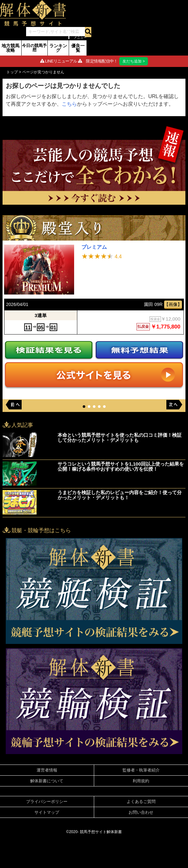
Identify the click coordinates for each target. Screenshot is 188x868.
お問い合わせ (141, 812)
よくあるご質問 (141, 802)
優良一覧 (78, 48)
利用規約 (141, 781)
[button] (84, 407)
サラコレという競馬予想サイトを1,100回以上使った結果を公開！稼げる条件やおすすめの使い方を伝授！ (121, 466)
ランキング (58, 48)
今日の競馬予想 (34, 48)
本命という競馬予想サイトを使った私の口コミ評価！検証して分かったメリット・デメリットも (120, 437)
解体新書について (47, 781)
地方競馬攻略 (10, 48)
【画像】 (173, 304)
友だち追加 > (134, 61)
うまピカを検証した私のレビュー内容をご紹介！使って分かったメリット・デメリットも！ (120, 495)
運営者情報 (47, 770)
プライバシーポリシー (47, 802)
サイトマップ (47, 812)
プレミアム (94, 247)
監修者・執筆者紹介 (141, 770)
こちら (69, 104)
